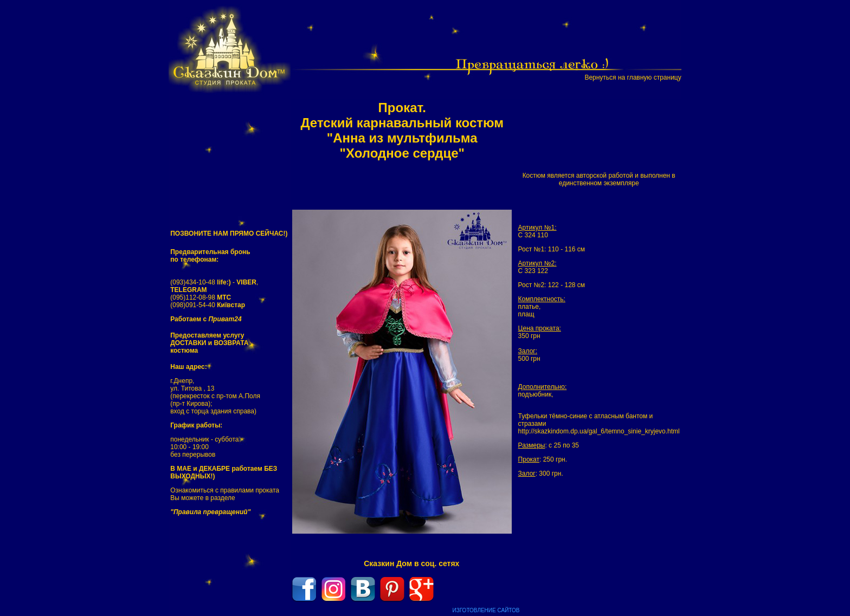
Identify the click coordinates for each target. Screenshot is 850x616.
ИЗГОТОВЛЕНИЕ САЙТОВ (486, 610)
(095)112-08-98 (201, 297)
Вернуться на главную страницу (633, 77)
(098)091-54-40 (208, 305)
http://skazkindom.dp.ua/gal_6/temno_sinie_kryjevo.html (599, 431)
